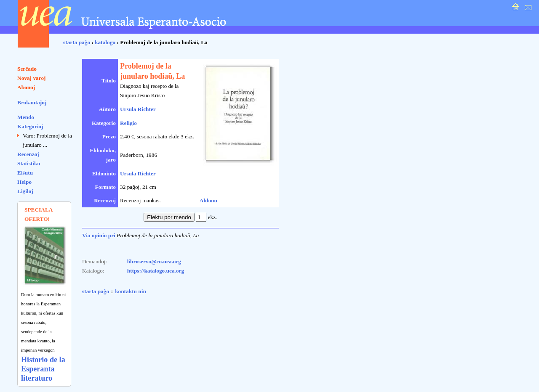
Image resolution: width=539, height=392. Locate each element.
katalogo (105, 42)
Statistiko (29, 163)
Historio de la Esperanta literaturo (43, 369)
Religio (128, 123)
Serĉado (27, 69)
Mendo (26, 117)
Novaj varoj (32, 78)
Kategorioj (30, 126)
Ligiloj (25, 191)
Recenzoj (28, 154)
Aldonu (208, 200)
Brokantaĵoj (32, 102)
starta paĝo (77, 42)
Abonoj (26, 87)
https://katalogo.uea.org (156, 271)
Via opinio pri (99, 235)
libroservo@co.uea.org (154, 261)
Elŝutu (25, 173)
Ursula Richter (138, 109)
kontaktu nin (131, 291)
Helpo (24, 182)
